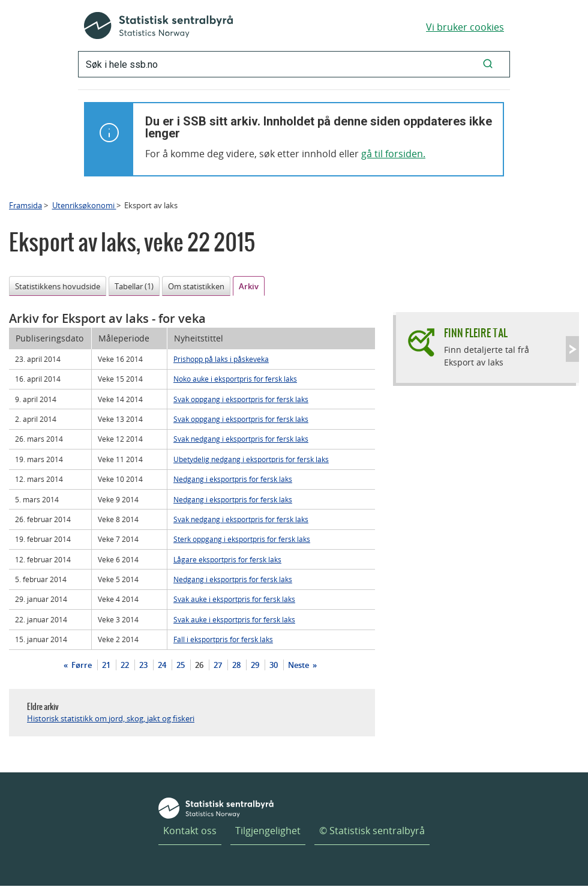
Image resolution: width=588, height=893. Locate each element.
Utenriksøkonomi (84, 205)
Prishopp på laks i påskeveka (221, 359)
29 (255, 665)
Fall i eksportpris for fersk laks (223, 639)
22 (125, 665)
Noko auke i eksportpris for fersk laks (235, 379)
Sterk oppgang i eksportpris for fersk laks (242, 539)
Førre (81, 665)
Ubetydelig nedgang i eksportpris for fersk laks (251, 459)
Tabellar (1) (134, 286)
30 (274, 665)
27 (218, 665)
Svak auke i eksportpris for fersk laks (234, 599)
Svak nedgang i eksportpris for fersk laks (241, 439)
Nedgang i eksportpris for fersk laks (233, 479)
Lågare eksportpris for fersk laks (227, 559)
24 (162, 665)
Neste (299, 665)
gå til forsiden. (393, 154)
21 (106, 665)
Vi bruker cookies (465, 27)
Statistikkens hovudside (58, 286)
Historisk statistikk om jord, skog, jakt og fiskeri (111, 718)
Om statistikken (196, 286)
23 (143, 665)
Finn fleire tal (476, 333)
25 (181, 665)
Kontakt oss (190, 831)
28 (236, 665)
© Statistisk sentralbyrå (372, 831)
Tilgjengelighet (268, 831)
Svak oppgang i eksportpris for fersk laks (241, 399)
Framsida (25, 205)
